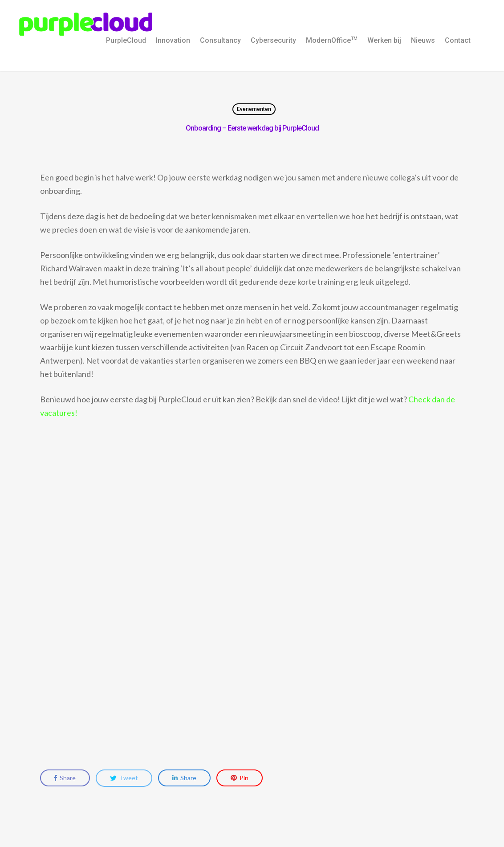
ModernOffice (332, 40)
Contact (458, 40)
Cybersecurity (273, 40)
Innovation (173, 40)
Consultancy (220, 40)
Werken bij (384, 40)
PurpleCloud (126, 40)
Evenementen (254, 109)
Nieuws (423, 40)
